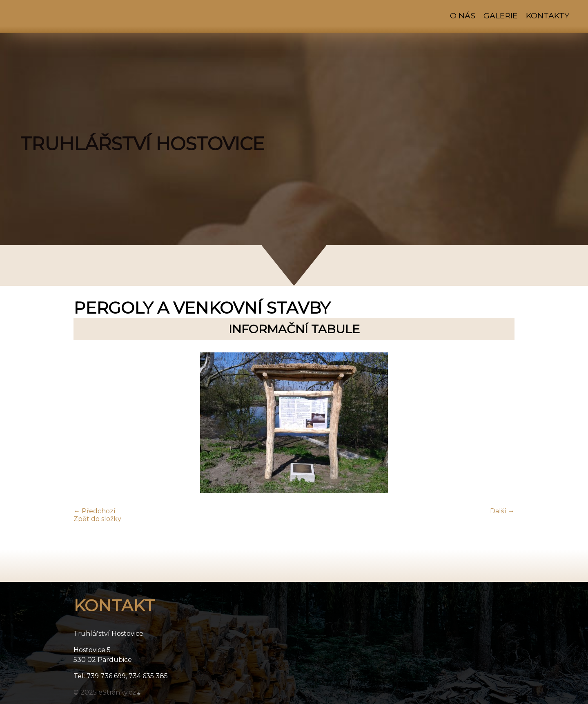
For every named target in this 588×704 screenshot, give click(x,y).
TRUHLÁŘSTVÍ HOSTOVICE (143, 144)
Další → (502, 511)
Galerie (501, 16)
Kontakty (548, 16)
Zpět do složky (97, 519)
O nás (463, 16)
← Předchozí (95, 511)
